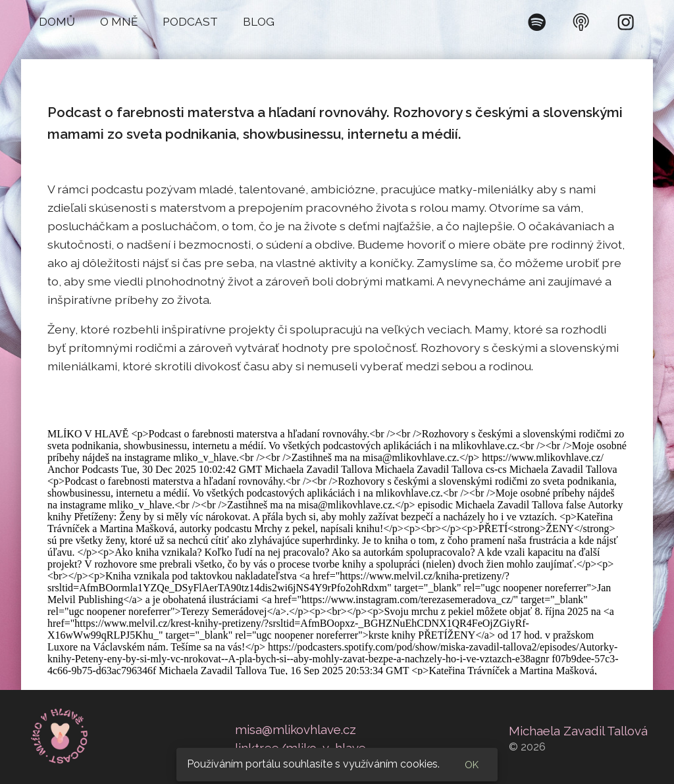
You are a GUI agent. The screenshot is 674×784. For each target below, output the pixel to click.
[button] (57, 22)
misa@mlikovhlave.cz (296, 729)
